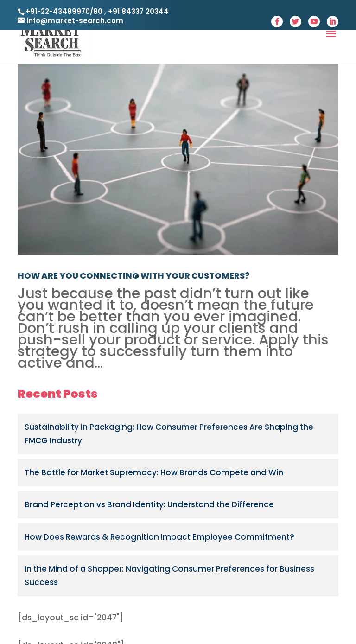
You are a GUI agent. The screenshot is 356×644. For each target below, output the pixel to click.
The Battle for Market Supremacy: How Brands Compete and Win (154, 472)
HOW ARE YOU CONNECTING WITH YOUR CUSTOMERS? (133, 276)
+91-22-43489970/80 (64, 11)
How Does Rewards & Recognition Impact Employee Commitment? (159, 537)
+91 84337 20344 (137, 11)
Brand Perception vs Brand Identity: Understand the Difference (149, 504)
